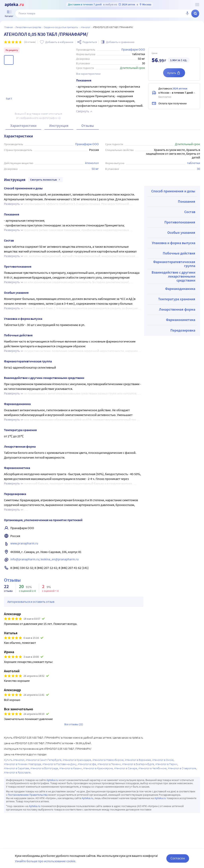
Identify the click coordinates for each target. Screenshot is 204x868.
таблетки (194, 163)
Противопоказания (180, 222)
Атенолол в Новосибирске (108, 760)
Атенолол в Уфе (87, 764)
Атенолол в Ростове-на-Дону (59, 764)
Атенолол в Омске (163, 760)
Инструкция (59, 126)
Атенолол (85, 27)
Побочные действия (179, 253)
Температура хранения (177, 299)
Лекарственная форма (177, 309)
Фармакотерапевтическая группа (174, 264)
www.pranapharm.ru (24, 543)
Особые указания (181, 232)
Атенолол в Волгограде (44, 768)
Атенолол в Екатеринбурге (138, 764)
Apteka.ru (52, 780)
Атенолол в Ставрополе (182, 768)
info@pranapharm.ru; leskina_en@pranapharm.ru (45, 559)
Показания (187, 201)
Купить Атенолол (14, 760)
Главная (9, 27)
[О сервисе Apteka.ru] (197, 5)
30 (198, 169)
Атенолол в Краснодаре (77, 760)
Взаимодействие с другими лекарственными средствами (173, 276)
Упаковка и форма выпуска (174, 243)
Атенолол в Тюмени (109, 764)
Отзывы (88, 126)
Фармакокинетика (181, 320)
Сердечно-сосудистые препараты (61, 27)
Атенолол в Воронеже (138, 760)
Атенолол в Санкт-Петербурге (44, 760)
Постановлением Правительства (28, 795)
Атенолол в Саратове (17, 768)
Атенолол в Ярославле (17, 772)
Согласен (178, 858)
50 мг (95, 169)
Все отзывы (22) (74, 724)
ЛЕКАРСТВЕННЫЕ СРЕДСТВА (28, 27)
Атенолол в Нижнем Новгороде (23, 764)
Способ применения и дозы (173, 191)
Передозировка (183, 330)
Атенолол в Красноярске (98, 768)
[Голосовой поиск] (187, 14)
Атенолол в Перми (166, 764)
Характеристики (23, 126)
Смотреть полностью (46, 180)
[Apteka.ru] (14, 5)
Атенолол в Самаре (126, 768)
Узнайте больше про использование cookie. (46, 861)
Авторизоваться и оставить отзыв (31, 602)
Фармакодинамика (180, 289)
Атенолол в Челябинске (153, 768)
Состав (190, 212)
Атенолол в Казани (71, 768)
